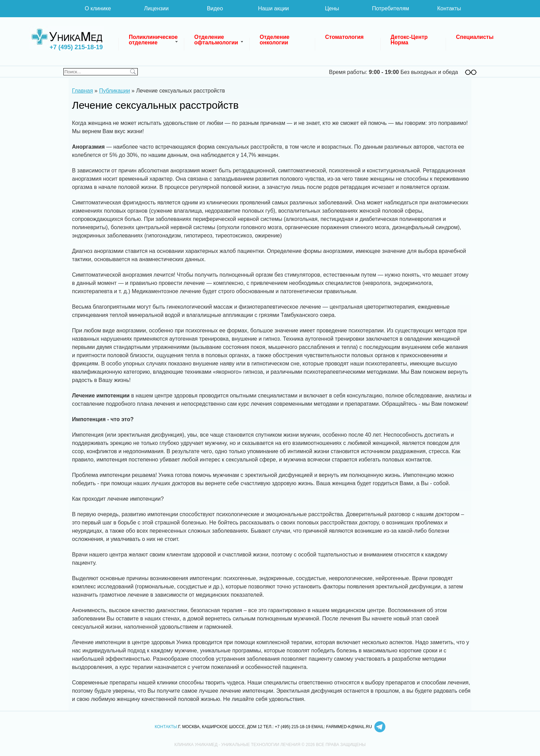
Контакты (449, 8)
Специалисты (475, 37)
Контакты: (166, 727)
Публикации (115, 91)
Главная (82, 91)
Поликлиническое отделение (154, 40)
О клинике (98, 8)
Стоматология (344, 37)
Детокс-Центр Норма (410, 40)
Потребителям (391, 8)
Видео (215, 8)
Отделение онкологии (275, 40)
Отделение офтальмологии (216, 40)
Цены (332, 8)
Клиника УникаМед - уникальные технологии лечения (67, 38)
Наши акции (273, 8)
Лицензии (156, 8)
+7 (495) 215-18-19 (76, 47)
